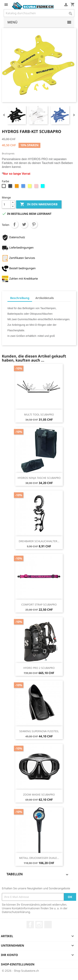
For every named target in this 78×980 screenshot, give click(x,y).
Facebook (30, 925)
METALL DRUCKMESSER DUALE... (39, 858)
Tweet (24, 224)
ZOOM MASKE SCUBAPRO (39, 795)
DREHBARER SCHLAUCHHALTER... (39, 541)
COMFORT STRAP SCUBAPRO (39, 604)
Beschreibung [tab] (20, 298)
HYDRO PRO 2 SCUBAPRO (39, 668)
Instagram (39, 925)
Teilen (14, 224)
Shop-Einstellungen (18, 964)
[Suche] (39, 13)
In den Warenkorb (39, 204)
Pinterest (34, 224)
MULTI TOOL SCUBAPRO (39, 414)
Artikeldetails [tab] (45, 298)
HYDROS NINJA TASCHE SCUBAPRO (39, 478)
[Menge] (6, 204)
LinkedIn (48, 925)
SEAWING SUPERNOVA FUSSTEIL (39, 731)
